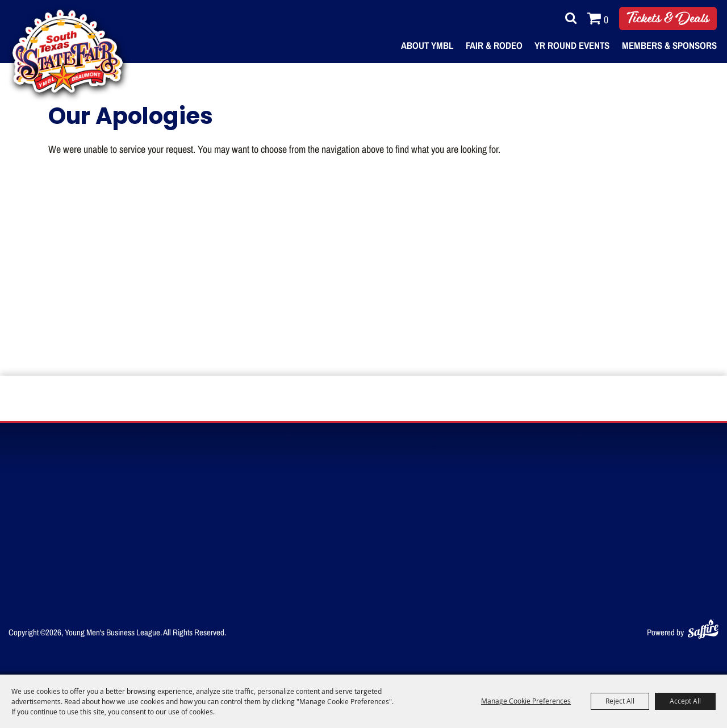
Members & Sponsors (669, 45)
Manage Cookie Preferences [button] (526, 701)
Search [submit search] (568, 18)
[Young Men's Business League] (68, 51)
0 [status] (606, 19)
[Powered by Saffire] (703, 627)
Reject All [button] (620, 701)
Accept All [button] (685, 701)
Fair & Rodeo (494, 45)
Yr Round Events (572, 45)
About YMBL (427, 45)
